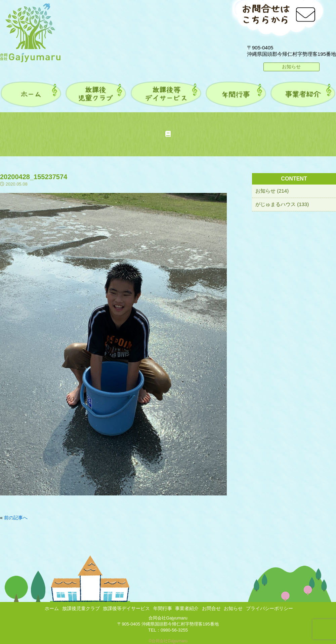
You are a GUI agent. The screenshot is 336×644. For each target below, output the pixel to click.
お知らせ (291, 67)
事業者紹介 (187, 608)
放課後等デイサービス (126, 608)
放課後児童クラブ (81, 608)
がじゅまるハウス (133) (282, 204)
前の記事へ (16, 518)
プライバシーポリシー (269, 608)
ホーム (52, 608)
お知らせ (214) (272, 191)
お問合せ (211, 608)
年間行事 (163, 608)
